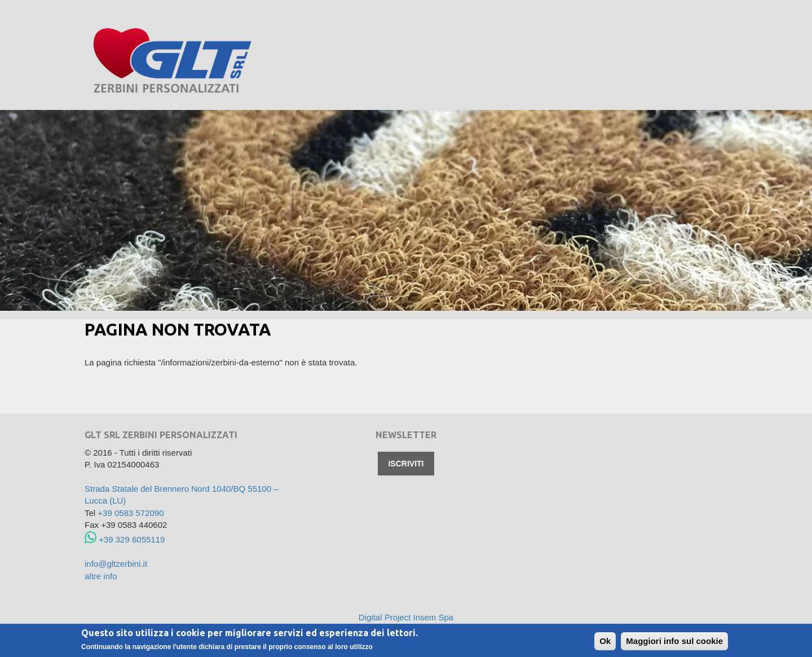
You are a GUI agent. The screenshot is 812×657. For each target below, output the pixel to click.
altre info (101, 576)
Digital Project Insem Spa (406, 617)
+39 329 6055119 (125, 539)
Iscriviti (406, 464)
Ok (605, 641)
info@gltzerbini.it (116, 564)
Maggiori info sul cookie (674, 641)
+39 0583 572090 (131, 513)
